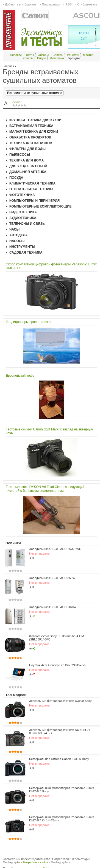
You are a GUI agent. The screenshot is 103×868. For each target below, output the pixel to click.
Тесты (30, 55)
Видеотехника (23, 212)
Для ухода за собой (28, 166)
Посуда (16, 178)
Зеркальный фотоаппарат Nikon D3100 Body (60, 701)
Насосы (17, 241)
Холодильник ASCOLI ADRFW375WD (55, 549)
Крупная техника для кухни (35, 120)
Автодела (19, 235)
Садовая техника (26, 253)
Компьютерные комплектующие (40, 206)
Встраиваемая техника (31, 126)
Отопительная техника (31, 189)
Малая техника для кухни (34, 132)
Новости (16, 55)
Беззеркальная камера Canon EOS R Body (59, 759)
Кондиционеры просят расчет (28, 322)
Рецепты (73, 55)
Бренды (74, 58)
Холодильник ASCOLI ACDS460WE (54, 607)
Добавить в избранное (21, 4)
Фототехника (22, 195)
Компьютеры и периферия (34, 201)
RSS (69, 4)
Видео (41, 58)
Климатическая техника (32, 183)
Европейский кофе (20, 376)
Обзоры (43, 55)
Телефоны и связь (27, 224)
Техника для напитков (31, 143)
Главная (9, 66)
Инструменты (22, 247)
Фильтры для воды (27, 149)
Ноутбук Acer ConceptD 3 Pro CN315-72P (58, 665)
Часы (14, 229)
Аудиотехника (23, 218)
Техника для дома (27, 160)
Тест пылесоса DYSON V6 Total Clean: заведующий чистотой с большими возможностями (45, 489)
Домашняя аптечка (28, 172)
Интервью (57, 58)
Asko (16, 102)
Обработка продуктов (30, 137)
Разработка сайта (36, 862)
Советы (58, 55)
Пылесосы (20, 155)
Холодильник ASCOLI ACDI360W (52, 578)
